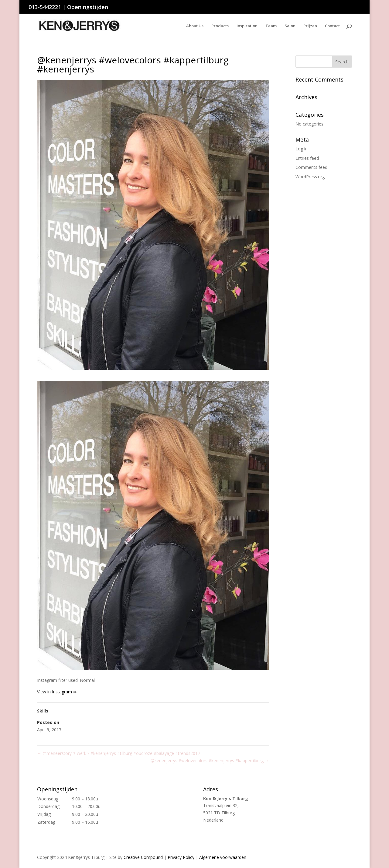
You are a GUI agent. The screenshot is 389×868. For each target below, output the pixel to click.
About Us (195, 26)
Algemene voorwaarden (223, 857)
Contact (332, 26)
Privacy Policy (181, 857)
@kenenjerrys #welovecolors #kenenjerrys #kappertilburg (210, 761)
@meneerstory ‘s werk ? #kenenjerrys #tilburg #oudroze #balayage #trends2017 (119, 753)
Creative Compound (143, 857)
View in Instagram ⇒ (57, 692)
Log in (302, 149)
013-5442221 (45, 7)
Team (271, 26)
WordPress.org (310, 177)
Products (220, 26)
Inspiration (247, 26)
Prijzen (310, 26)
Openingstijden (88, 7)
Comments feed (311, 167)
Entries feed (307, 158)
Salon (290, 26)
